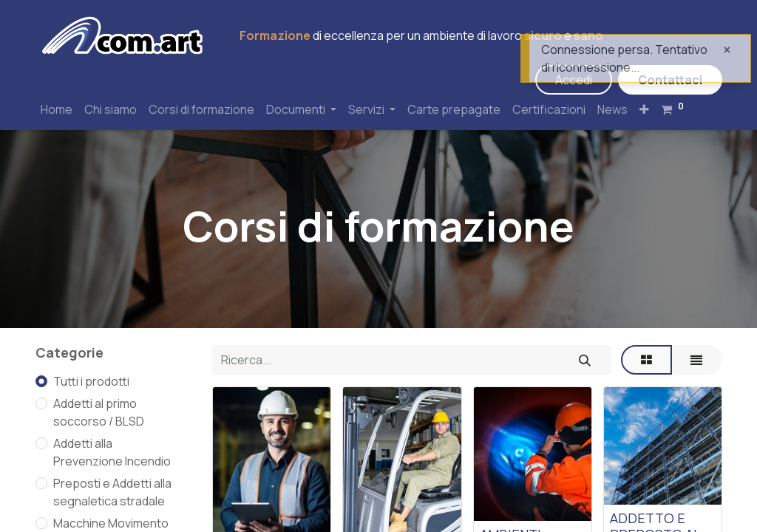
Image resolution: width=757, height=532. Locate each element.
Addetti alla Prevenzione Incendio (112, 452)
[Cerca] (585, 360)
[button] (644, 109)
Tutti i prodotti (91, 381)
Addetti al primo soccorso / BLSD (99, 412)
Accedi (574, 80)
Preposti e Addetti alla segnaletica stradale (112, 492)
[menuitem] (57, 109)
